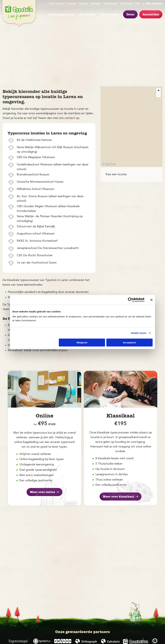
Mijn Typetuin (153, 3)
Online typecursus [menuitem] (61, 14)
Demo (130, 14)
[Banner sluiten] (151, 300)
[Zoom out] (158, 95)
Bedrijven (96, 4)
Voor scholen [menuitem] (110, 14)
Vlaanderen (126, 4)
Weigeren (82, 342)
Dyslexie (84, 4)
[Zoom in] (158, 90)
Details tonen (139, 333)
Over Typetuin (57, 4)
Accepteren (130, 342)
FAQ (138, 4)
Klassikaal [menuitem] (87, 14)
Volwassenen (110, 4)
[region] (131, 127)
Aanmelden (151, 14)
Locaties (72, 4)
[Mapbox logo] (109, 164)
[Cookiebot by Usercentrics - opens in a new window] (130, 300)
